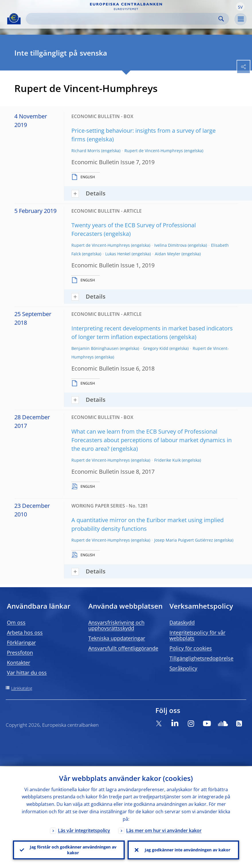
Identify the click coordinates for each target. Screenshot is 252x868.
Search (221, 19)
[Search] (123, 19)
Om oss (16, 622)
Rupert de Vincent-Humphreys (154, 151)
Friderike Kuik (167, 460)
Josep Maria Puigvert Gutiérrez (184, 540)
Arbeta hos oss (25, 632)
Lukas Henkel (118, 254)
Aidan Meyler (168, 254)
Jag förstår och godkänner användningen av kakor (73, 850)
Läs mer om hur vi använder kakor (164, 830)
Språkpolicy (183, 668)
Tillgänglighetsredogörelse (201, 658)
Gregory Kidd (156, 348)
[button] (240, 7)
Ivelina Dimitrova (170, 245)
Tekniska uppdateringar (117, 638)
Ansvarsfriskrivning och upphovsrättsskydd (116, 625)
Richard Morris (86, 151)
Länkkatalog (22, 688)
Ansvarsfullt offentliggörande (123, 648)
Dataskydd (182, 622)
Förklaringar (21, 642)
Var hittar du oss (27, 673)
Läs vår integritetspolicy (84, 830)
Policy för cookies (191, 648)
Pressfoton (20, 653)
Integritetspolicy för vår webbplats (197, 635)
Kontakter (18, 663)
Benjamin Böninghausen (95, 348)
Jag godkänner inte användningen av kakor (187, 850)
